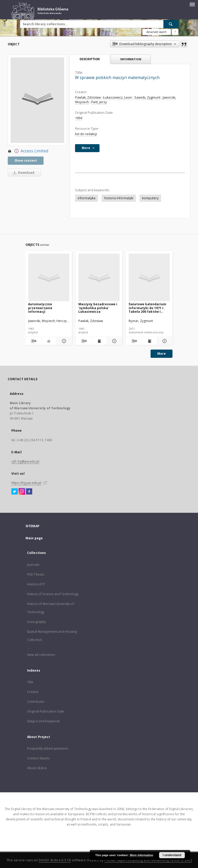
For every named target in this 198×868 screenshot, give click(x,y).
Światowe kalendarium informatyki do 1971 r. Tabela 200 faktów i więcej (147, 308)
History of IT (36, 584)
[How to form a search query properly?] (175, 32)
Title (30, 682)
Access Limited (28, 151)
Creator (33, 692)
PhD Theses (36, 574)
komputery (150, 198)
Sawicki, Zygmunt (147, 97)
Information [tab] (131, 59)
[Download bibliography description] (33, 341)
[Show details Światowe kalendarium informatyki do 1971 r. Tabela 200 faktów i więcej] (164, 341)
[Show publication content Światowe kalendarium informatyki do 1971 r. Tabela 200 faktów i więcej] (149, 341)
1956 (79, 118)
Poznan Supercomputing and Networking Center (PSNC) (148, 860)
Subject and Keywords (43, 721)
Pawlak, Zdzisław (88, 97)
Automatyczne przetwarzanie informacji (40, 308)
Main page (34, 538)
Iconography (36, 622)
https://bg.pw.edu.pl (26, 483)
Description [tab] (90, 59)
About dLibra (37, 768)
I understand (172, 855)
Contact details (38, 758)
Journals (33, 565)
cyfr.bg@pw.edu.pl (25, 461)
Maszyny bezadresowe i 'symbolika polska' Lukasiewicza (98, 308)
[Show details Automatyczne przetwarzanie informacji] (63, 341)
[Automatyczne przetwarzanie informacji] (49, 278)
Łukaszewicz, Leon (118, 97)
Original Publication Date (46, 711)
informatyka (86, 198)
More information (142, 855)
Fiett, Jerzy (99, 102)
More (162, 354)
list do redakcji (86, 134)
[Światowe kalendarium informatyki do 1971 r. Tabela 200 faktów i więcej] (149, 278)
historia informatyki (119, 198)
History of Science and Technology (53, 594)
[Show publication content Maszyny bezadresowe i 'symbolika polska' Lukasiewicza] (99, 341)
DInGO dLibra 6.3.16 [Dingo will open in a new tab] (55, 860)
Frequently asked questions (48, 748)
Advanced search (156, 32)
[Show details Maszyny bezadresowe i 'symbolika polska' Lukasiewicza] (114, 341)
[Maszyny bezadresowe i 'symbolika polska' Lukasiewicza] (99, 278)
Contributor (36, 702)
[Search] (171, 24)
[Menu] (192, 4)
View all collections (41, 655)
